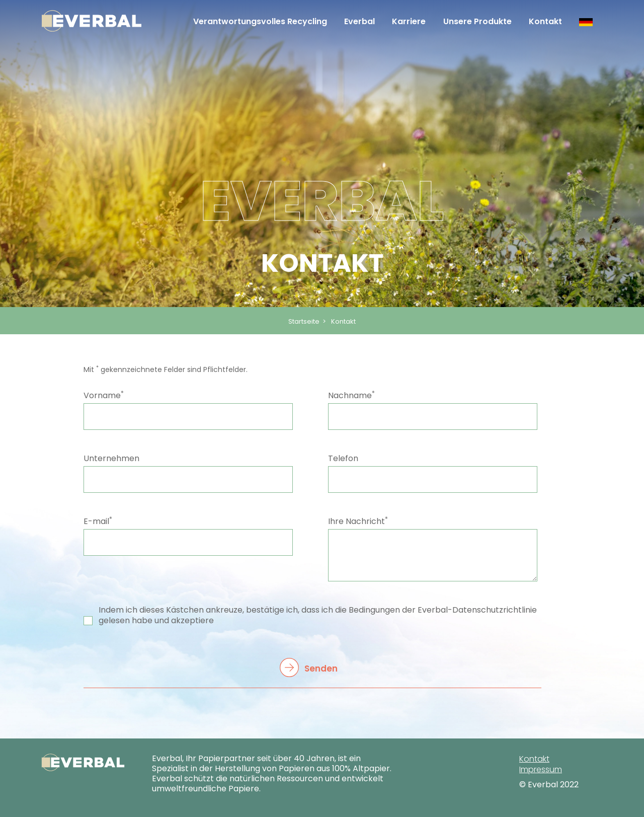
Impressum (541, 769)
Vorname (104, 395)
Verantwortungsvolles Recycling (260, 21)
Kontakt (545, 21)
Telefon (343, 458)
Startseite (304, 321)
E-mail (98, 521)
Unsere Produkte (477, 21)
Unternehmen (111, 458)
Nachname (351, 395)
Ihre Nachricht (358, 521)
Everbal (359, 21)
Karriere (409, 21)
